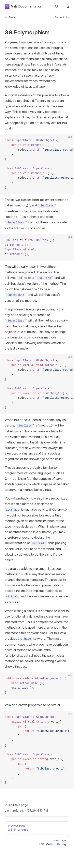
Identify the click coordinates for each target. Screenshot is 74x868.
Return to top (62, 17)
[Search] (57, 6)
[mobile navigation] (68, 6)
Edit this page (16, 805)
